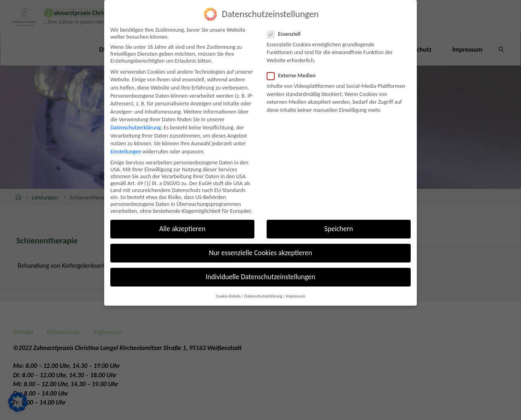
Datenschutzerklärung (136, 115)
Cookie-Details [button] (228, 284)
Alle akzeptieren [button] (182, 217)
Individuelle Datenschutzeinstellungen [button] (260, 265)
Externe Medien (295, 63)
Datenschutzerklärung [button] (263, 284)
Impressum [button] (295, 284)
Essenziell (287, 22)
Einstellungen (126, 139)
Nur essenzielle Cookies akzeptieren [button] (260, 241)
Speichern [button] (339, 217)
